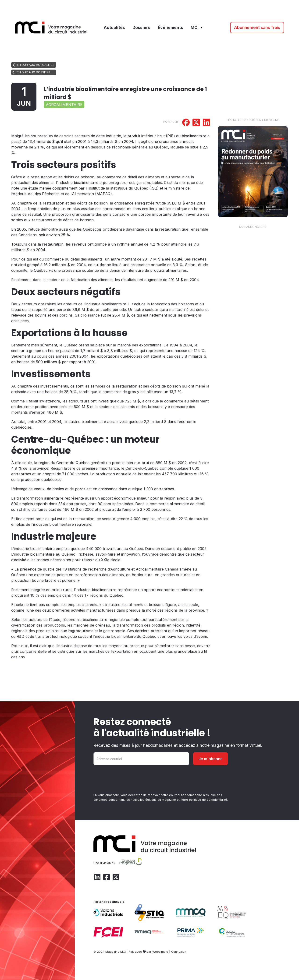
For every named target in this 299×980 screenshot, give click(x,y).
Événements (171, 27)
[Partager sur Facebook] (186, 123)
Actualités (114, 27)
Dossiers (141, 27)
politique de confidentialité (208, 800)
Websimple (160, 952)
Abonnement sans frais (257, 27)
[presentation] (129, 780)
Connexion (179, 952)
